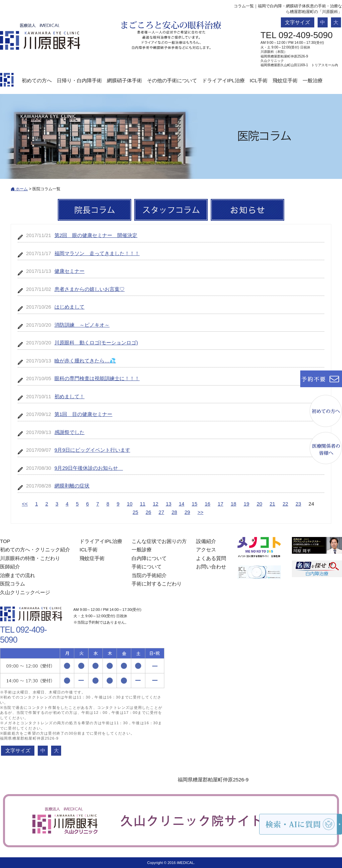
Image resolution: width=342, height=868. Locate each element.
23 (298, 504)
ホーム (19, 189)
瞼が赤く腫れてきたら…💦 (85, 361)
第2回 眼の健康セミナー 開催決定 (96, 235)
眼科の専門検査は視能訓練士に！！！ (97, 378)
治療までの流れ (18, 575)
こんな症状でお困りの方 (159, 541)
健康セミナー (69, 271)
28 (175, 512)
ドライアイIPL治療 (223, 80)
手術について (147, 567)
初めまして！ (69, 396)
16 (208, 504)
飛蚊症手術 (285, 80)
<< (25, 504)
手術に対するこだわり (157, 584)
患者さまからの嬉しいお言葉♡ (90, 289)
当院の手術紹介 (149, 575)
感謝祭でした (69, 432)
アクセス (206, 550)
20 (259, 504)
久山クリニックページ (25, 592)
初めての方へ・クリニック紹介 (35, 550)
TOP (5, 541)
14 (182, 504)
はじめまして (69, 307)
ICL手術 (259, 80)
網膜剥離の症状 (72, 486)
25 (135, 512)
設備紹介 (206, 541)
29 (188, 512)
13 (168, 504)
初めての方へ (37, 80)
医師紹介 (10, 567)
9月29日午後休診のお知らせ (89, 468)
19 (247, 504)
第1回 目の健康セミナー (83, 414)
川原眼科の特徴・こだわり (30, 558)
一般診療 (142, 550)
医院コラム (13, 584)
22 (285, 504)
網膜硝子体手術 (124, 80)
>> (200, 512)
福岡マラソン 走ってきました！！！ (97, 253)
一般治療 (313, 80)
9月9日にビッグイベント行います (92, 450)
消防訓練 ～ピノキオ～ (82, 325)
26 (148, 512)
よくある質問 (211, 558)
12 (156, 504)
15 (195, 504)
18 (234, 504)
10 (130, 504)
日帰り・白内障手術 (79, 80)
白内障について (149, 558)
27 (161, 512)
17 (221, 504)
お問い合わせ (211, 567)
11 (143, 504)
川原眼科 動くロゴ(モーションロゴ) (96, 343)
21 (272, 504)
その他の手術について (172, 80)
